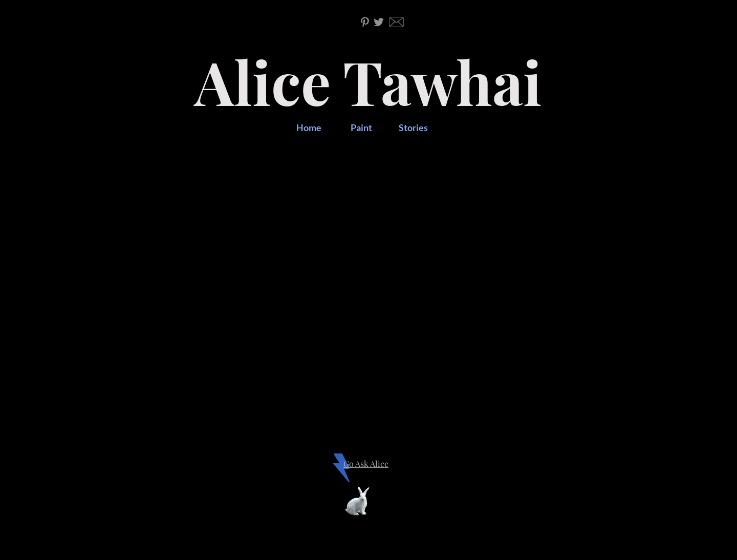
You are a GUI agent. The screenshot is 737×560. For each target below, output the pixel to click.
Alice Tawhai (368, 81)
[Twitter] (379, 22)
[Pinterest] (365, 22)
